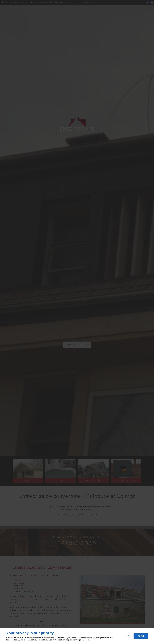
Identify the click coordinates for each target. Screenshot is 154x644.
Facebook (85, 640)
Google (78, 640)
